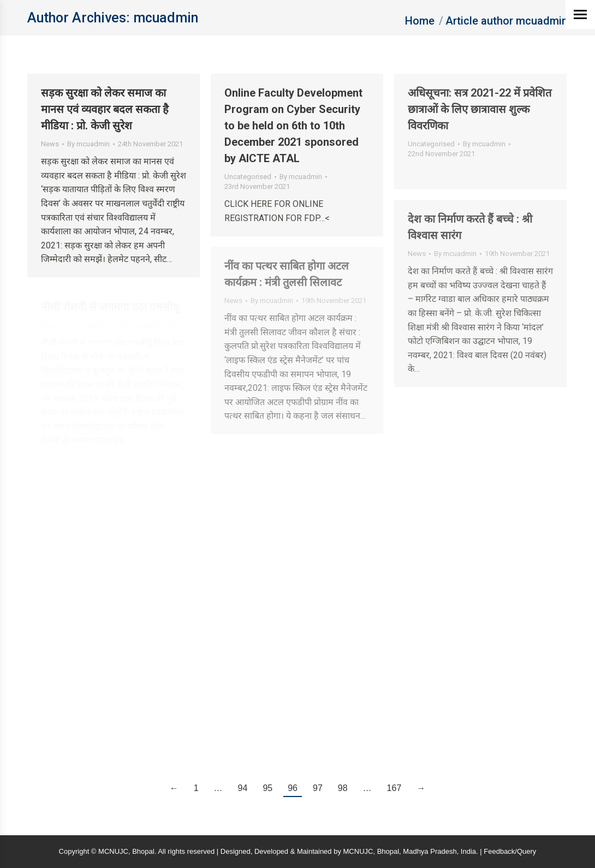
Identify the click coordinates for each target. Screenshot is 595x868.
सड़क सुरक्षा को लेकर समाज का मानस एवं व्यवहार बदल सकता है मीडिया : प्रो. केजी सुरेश (105, 109)
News (50, 144)
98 (343, 788)
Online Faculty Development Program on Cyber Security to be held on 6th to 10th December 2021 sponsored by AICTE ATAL (293, 126)
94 (243, 788)
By (88, 144)
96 (293, 788)
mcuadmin (166, 18)
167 (394, 788)
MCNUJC (358, 851)
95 (267, 788)
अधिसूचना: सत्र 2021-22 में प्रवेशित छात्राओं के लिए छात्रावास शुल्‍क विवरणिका (480, 109)
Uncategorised (248, 177)
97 (318, 788)
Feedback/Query (510, 851)
